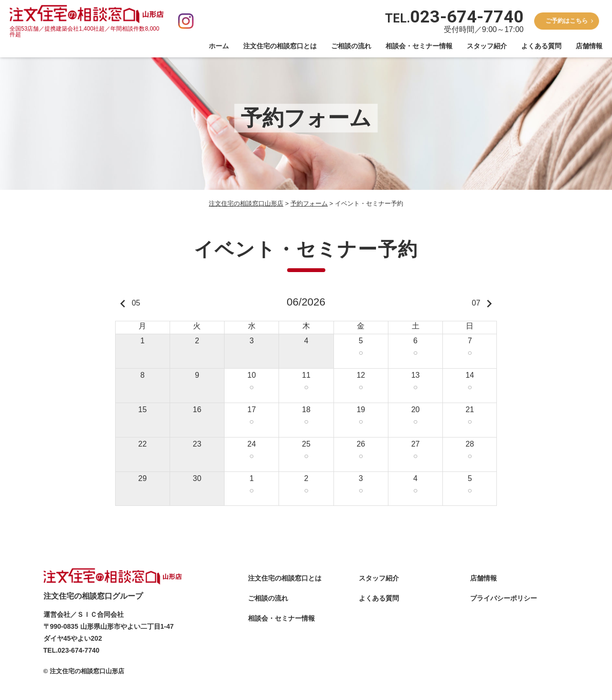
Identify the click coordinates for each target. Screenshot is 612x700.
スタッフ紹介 (487, 46)
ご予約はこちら (566, 21)
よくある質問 (541, 46)
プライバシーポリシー (504, 599)
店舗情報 (589, 46)
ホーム (219, 46)
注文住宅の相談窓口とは (280, 46)
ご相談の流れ (351, 46)
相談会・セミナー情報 (419, 46)
